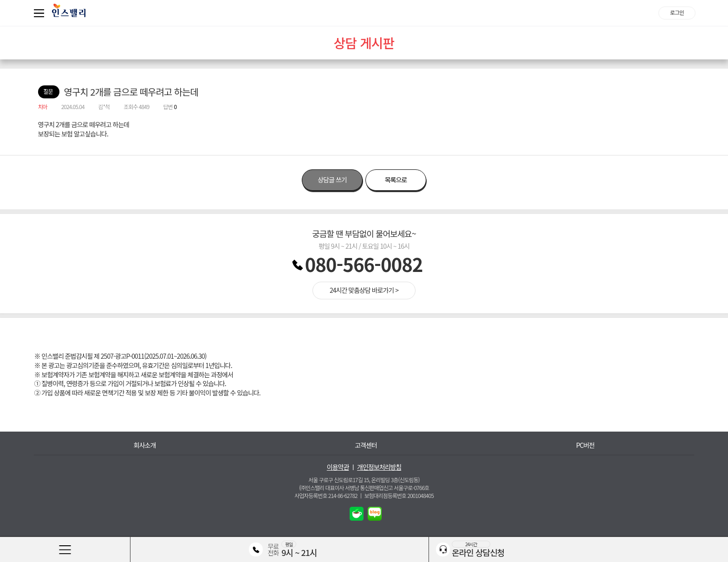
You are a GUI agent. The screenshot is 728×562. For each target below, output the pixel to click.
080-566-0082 (364, 264)
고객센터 (366, 445)
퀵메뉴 (41, 13)
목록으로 (396, 180)
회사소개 (145, 445)
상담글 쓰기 (332, 180)
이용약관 (338, 467)
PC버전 (585, 445)
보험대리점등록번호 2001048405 (399, 495)
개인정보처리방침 (379, 467)
